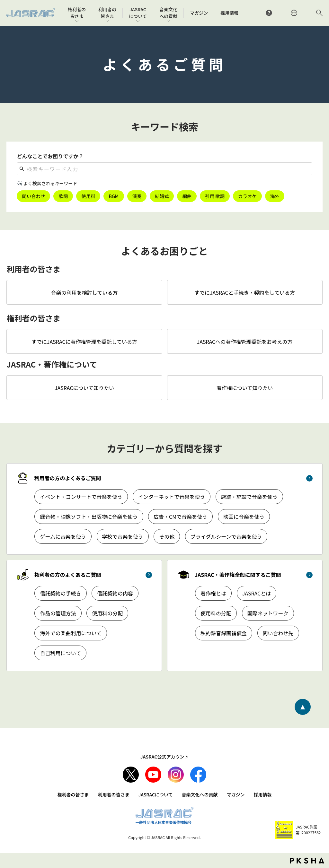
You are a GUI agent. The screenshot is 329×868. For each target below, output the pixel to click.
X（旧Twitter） (131, 775)
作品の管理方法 (58, 613)
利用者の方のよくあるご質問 (67, 478)
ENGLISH (294, 13)
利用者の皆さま (113, 794)
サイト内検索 (319, 13)
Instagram (176, 775)
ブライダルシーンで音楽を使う (226, 536)
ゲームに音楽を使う (63, 536)
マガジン (236, 794)
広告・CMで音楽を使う (180, 516)
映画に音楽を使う (244, 516)
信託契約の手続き (60, 593)
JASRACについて (155, 794)
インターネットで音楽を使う (172, 497)
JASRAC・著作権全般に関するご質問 (238, 575)
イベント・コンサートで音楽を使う (81, 497)
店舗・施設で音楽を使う (249, 497)
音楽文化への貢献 (200, 794)
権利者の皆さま (73, 794)
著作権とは (213, 593)
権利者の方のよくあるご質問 (67, 575)
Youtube (153, 775)
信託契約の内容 (115, 593)
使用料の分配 (107, 613)
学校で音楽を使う (123, 536)
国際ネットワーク (268, 613)
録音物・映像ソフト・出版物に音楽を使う (89, 516)
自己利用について (60, 653)
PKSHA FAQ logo (307, 861)
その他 (167, 536)
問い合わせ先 (278, 633)
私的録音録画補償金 (224, 633)
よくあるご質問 (269, 13)
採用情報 (263, 794)
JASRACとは (257, 593)
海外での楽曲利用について (71, 633)
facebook (198, 775)
